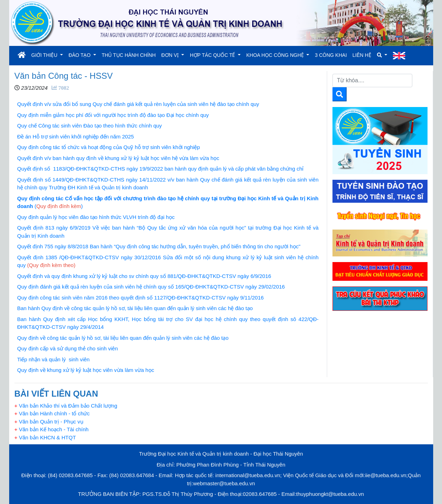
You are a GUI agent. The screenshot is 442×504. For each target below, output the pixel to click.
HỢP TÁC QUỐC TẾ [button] (213, 55)
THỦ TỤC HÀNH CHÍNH (129, 55)
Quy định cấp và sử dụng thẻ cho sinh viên (68, 348)
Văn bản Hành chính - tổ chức (52, 413)
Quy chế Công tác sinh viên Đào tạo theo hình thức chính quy (90, 126)
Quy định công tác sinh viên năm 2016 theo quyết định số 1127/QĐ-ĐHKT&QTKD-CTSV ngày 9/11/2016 (141, 298)
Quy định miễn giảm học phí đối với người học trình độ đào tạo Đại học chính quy (113, 115)
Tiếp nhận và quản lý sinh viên (54, 359)
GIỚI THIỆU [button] (45, 55)
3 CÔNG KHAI (331, 55)
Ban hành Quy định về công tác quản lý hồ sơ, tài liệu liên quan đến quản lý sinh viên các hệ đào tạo (135, 308)
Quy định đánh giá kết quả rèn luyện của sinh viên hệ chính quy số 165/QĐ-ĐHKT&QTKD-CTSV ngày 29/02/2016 (151, 287)
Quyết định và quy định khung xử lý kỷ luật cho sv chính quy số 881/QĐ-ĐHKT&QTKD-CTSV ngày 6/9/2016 (144, 276)
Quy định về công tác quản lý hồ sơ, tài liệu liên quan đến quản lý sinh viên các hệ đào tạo (123, 338)
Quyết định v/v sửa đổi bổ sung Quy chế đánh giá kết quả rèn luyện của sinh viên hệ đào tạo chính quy (138, 104)
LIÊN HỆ (362, 55)
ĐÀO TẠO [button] (80, 55)
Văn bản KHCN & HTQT (45, 437)
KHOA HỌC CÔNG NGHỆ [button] (276, 55)
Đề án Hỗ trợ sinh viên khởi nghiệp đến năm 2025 (76, 137)
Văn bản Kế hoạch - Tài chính (52, 429)
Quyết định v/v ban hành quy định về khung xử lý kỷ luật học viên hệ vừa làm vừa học (118, 158)
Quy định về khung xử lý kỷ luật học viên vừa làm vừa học (86, 370)
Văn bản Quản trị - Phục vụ (49, 422)
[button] (382, 55)
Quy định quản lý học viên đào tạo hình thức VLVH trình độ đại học (96, 217)
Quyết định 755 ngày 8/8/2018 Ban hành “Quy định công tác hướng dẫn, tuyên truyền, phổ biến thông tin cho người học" (159, 246)
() (59, 206)
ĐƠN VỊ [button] (171, 55)
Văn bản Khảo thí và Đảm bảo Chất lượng (66, 406)
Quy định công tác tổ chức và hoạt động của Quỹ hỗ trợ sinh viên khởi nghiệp (109, 147)
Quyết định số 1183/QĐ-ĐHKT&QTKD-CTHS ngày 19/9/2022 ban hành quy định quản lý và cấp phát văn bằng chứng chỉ (161, 169)
